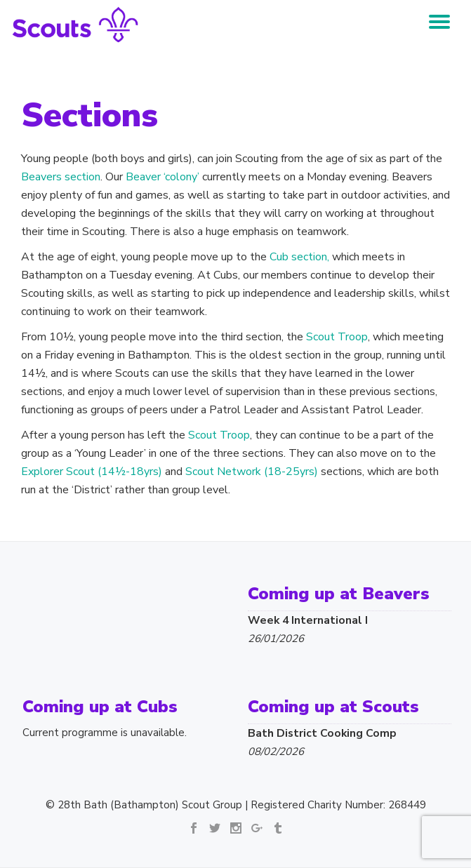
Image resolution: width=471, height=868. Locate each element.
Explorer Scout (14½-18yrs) (92, 472)
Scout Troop (337, 337)
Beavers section (61, 177)
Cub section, (299, 257)
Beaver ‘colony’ (162, 177)
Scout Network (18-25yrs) (252, 472)
